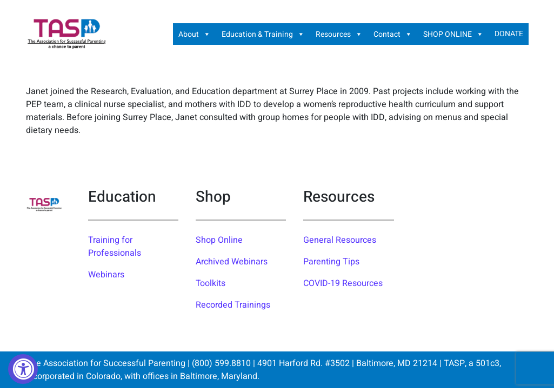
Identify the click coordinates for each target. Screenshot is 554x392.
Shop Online (219, 240)
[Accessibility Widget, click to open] (23, 369)
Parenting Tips (331, 262)
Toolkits (211, 283)
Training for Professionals (115, 247)
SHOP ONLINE (453, 34)
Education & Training (263, 34)
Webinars (106, 275)
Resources (339, 34)
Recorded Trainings (233, 305)
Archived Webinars (232, 262)
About (195, 34)
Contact (393, 34)
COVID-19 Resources (343, 283)
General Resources (340, 240)
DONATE (509, 34)
